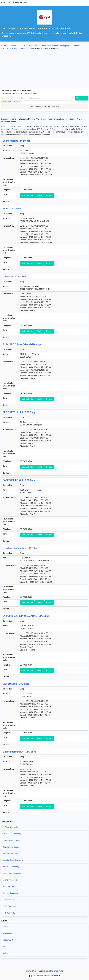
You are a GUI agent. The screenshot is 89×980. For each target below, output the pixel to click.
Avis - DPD (33, 46)
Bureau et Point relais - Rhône (15, 49)
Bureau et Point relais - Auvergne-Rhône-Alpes (60, 46)
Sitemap (55, 971)
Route (40, 195)
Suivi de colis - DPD (18, 46)
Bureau (49, 195)
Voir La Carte (27, 195)
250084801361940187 (12, 102)
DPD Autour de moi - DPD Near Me (44, 106)
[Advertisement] (44, 70)
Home (4, 46)
